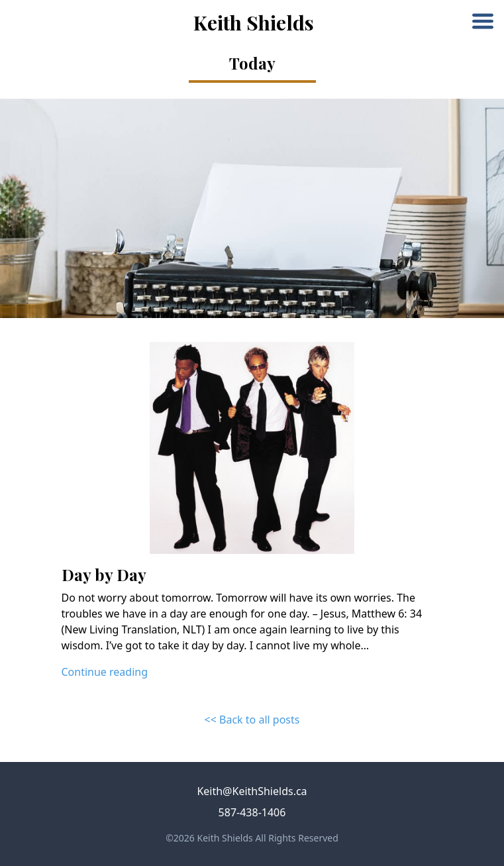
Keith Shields (254, 23)
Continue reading (105, 672)
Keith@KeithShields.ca (252, 791)
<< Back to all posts (252, 720)
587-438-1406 (252, 812)
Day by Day (104, 574)
